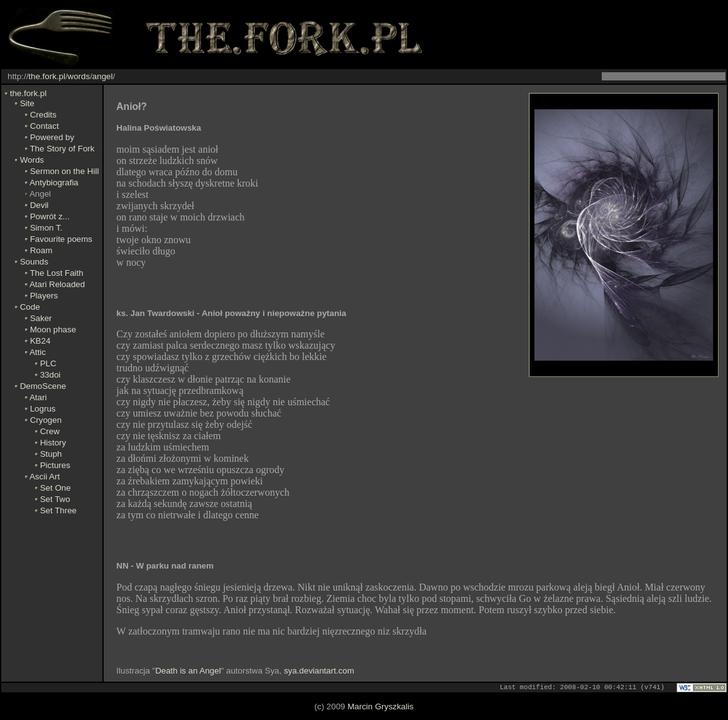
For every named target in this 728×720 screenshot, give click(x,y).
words (79, 76)
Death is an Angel (188, 671)
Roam (41, 250)
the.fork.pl (47, 76)
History (53, 443)
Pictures (55, 465)
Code (30, 307)
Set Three (58, 510)
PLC (48, 363)
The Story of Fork (62, 149)
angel (103, 76)
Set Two (55, 499)
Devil (40, 205)
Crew (50, 431)
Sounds (34, 262)
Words (32, 160)
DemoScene (43, 386)
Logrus (43, 409)
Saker (41, 318)
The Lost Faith (56, 273)
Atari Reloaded (57, 284)
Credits (43, 115)
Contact (45, 126)
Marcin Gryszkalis (380, 707)
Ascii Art (45, 477)
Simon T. (46, 228)
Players (44, 296)
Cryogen (46, 420)
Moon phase (53, 330)
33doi (51, 375)
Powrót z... (50, 216)
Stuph (51, 454)
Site (27, 103)
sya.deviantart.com (319, 671)
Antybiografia (54, 183)
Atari (38, 397)
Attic (38, 352)
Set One (56, 488)
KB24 (41, 341)
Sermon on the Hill (65, 171)
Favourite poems (61, 239)
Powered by (52, 137)
